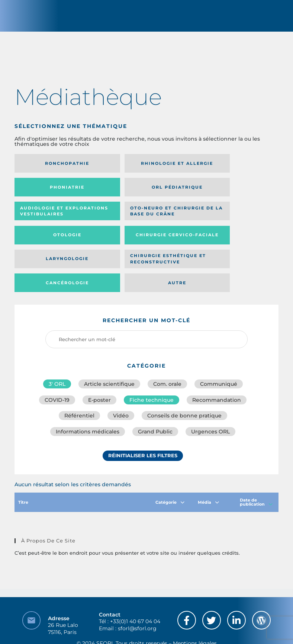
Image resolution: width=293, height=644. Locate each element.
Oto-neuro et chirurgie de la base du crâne (227, 193)
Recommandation (217, 361)
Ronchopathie (56, 166)
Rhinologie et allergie (129, 166)
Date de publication (256, 464)
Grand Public (155, 394)
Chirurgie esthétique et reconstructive (54, 243)
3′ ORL (57, 345)
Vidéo (121, 377)
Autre (230, 243)
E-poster (99, 361)
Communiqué (219, 345)
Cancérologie (142, 243)
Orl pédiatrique (56, 193)
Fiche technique (152, 361)
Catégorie (170, 464)
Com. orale (167, 345)
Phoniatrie (230, 166)
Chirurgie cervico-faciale (137, 219)
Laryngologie (230, 219)
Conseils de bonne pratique (184, 377)
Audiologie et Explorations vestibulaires (129, 193)
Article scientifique (109, 345)
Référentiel (79, 377)
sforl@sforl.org (137, 590)
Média (208, 464)
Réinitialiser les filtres (143, 418)
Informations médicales (88, 394)
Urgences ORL (210, 394)
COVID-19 (57, 361)
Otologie (55, 219)
